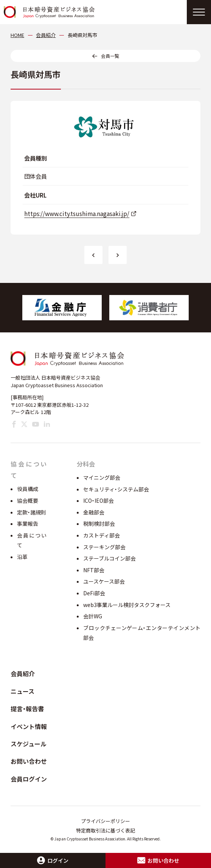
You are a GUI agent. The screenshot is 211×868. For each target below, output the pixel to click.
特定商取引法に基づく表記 (105, 830)
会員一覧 (110, 56)
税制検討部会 (99, 524)
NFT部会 (94, 570)
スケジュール (29, 744)
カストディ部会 (102, 535)
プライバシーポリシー (105, 821)
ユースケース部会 (104, 581)
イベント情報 (29, 726)
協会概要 (28, 500)
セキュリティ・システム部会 (116, 489)
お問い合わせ (29, 761)
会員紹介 (23, 673)
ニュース (22, 691)
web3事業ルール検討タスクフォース (127, 605)
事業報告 (28, 524)
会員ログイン (29, 779)
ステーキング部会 (104, 547)
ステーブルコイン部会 (109, 558)
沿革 (22, 557)
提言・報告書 (27, 709)
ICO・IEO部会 (99, 500)
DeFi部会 (94, 593)
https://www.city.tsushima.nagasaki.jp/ (77, 213)
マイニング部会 (102, 477)
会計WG (93, 616)
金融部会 (94, 512)
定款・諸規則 (32, 512)
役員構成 (28, 489)
